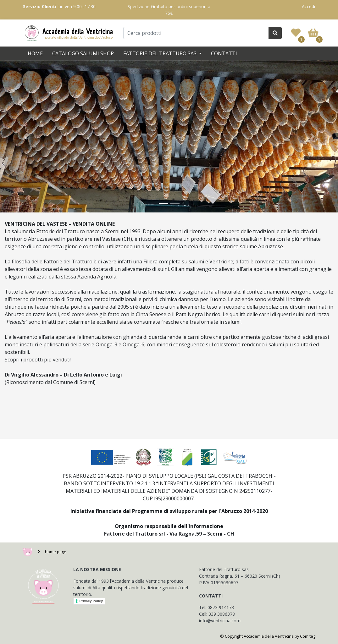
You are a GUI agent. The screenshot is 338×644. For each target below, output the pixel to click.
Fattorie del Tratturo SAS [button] (161, 53)
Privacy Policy (91, 601)
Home (35, 53)
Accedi (308, 6)
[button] (25, 137)
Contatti (224, 53)
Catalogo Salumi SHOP (83, 53)
